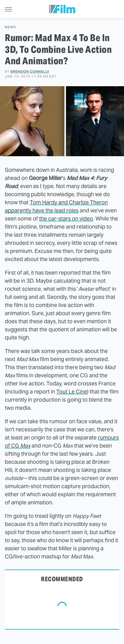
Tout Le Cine (72, 392)
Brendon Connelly (30, 71)
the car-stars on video (66, 219)
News (10, 27)
